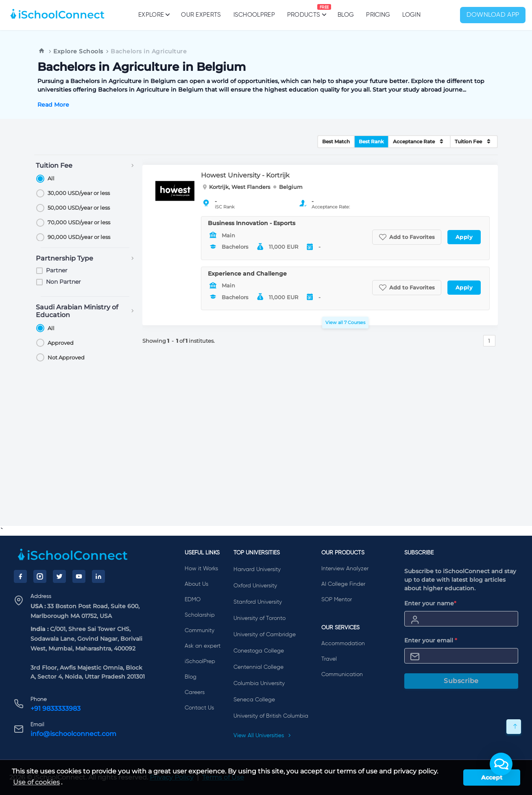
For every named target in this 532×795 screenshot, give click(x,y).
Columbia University (259, 683)
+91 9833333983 (56, 708)
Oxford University (255, 586)
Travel (329, 659)
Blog (346, 15)
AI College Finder (343, 584)
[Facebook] (20, 576)
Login (411, 15)
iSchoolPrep (254, 15)
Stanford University (258, 602)
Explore (154, 15)
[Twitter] (59, 576)
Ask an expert (203, 646)
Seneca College (254, 700)
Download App (493, 15)
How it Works (201, 569)
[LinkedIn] (98, 576)
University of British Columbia (271, 716)
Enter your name (430, 603)
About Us (196, 584)
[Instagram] (40, 576)
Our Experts (201, 15)
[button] (501, 764)
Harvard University (257, 569)
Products (304, 11)
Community (199, 631)
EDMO (193, 600)
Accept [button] (492, 777)
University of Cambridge (265, 635)
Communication (342, 675)
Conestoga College (259, 651)
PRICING (378, 15)
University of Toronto (259, 618)
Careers (195, 692)
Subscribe (461, 681)
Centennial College (258, 667)
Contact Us (199, 708)
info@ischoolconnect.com (73, 734)
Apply (464, 237)
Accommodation (343, 644)
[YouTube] (79, 576)
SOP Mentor (337, 600)
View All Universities (262, 736)
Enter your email (431, 640)
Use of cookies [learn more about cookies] (36, 782)
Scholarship (200, 615)
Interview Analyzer (345, 569)
